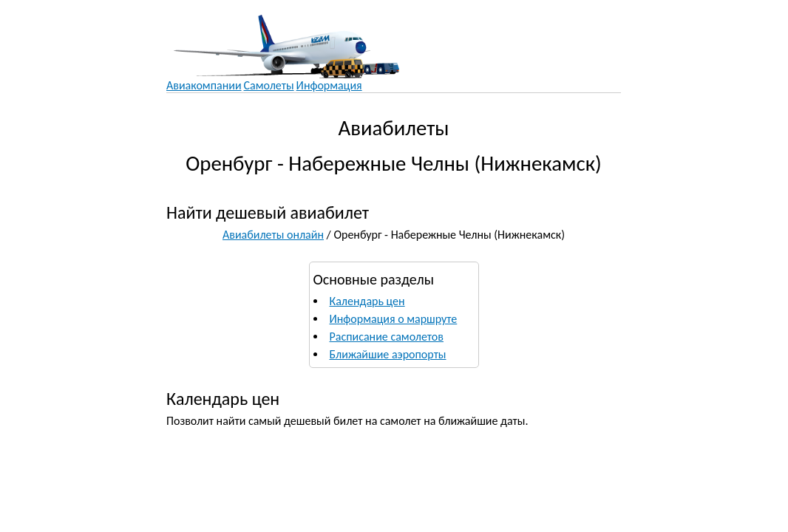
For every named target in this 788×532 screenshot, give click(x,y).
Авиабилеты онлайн (273, 235)
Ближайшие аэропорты (388, 354)
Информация (329, 85)
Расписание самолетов (387, 337)
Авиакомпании (204, 85)
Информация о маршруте (394, 319)
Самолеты (269, 85)
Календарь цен (367, 301)
